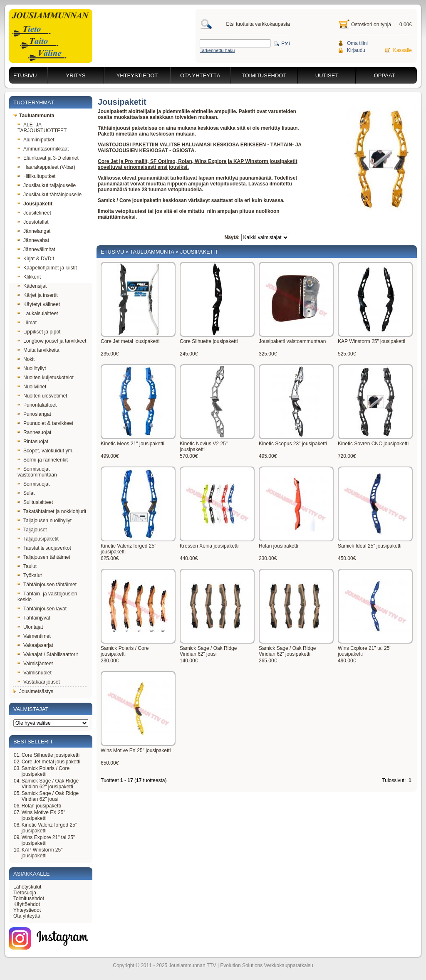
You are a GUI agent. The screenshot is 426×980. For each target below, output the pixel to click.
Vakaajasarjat (35, 645)
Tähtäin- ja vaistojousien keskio (47, 597)
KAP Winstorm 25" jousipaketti (42, 853)
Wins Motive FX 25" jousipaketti (43, 815)
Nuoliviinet (32, 387)
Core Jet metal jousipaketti (51, 762)
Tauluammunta (34, 116)
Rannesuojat (34, 432)
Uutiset (327, 75)
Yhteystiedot (137, 75)
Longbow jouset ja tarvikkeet (52, 341)
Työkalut (30, 575)
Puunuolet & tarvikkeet (45, 423)
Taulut (27, 566)
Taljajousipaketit (38, 539)
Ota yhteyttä (200, 75)
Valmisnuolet (35, 673)
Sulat (26, 493)
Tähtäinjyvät (34, 618)
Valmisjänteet (35, 664)
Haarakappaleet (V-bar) (46, 167)
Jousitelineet (34, 213)
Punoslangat (34, 414)
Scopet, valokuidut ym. (46, 451)
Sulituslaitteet (35, 502)
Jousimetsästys (33, 691)
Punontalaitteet (37, 405)
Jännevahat (33, 240)
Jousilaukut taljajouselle (47, 185)
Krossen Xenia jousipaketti (209, 546)
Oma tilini (357, 43)
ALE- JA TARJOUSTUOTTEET (42, 128)
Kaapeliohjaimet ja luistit (47, 268)
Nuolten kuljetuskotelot (46, 378)
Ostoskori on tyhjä (371, 25)
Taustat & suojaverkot (44, 548)
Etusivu (25, 75)
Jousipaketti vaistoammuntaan (292, 341)
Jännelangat (34, 231)
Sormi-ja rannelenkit (43, 460)
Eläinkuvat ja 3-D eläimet (48, 158)
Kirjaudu (356, 50)
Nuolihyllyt (32, 368)
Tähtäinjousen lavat (42, 609)
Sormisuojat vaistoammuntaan (37, 472)
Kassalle (402, 50)
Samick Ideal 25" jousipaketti (370, 546)
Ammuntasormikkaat (43, 149)
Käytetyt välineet (39, 304)
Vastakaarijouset (39, 682)
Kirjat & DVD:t (36, 259)
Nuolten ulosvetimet (42, 396)
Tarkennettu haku (217, 50)
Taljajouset (32, 530)
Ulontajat (30, 627)
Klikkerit (29, 277)
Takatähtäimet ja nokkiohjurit (52, 511)
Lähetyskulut (27, 887)
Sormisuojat (33, 484)
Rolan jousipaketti (41, 806)
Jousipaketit (35, 204)
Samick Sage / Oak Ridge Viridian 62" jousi (50, 796)
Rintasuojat (33, 442)
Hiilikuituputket (36, 176)
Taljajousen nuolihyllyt (45, 521)
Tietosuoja (25, 893)
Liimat (27, 323)
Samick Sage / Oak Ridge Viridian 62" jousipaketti (50, 784)
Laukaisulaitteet (38, 314)
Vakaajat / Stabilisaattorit (48, 654)
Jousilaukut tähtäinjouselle (50, 195)
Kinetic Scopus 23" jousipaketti (293, 444)
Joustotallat (33, 222)
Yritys (76, 75)
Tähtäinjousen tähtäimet (47, 585)
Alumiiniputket (36, 140)
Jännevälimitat (36, 249)
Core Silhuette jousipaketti (51, 755)
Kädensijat (32, 286)
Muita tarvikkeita (38, 350)
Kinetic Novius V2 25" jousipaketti (204, 447)
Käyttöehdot (27, 904)
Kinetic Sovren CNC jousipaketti (373, 444)
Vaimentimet (34, 636)
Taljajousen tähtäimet (44, 557)
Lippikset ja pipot (39, 332)
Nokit (26, 359)
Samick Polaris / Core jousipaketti (46, 771)
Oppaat (385, 75)
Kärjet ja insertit (38, 295)
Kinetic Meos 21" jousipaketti (133, 444)
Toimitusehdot (264, 75)
